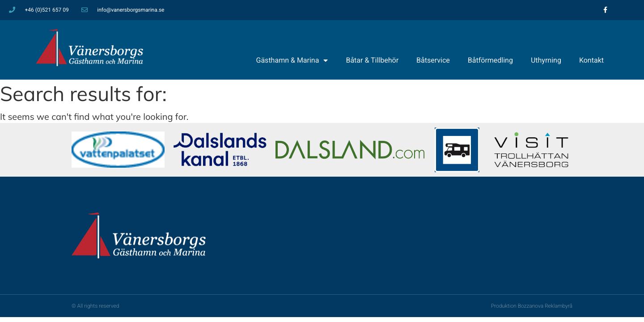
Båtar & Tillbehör (372, 60)
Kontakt (591, 60)
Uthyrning (546, 60)
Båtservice (433, 60)
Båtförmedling (490, 60)
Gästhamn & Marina (292, 60)
